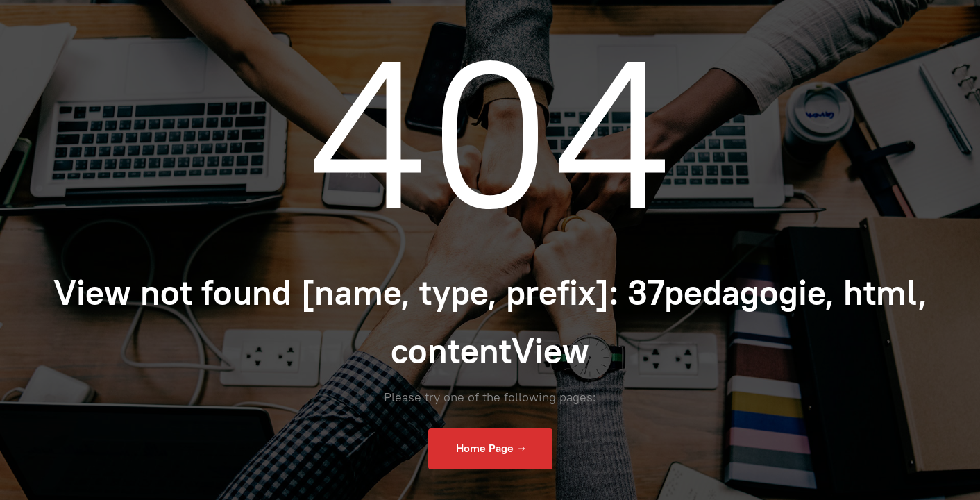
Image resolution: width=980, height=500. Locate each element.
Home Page (490, 449)
